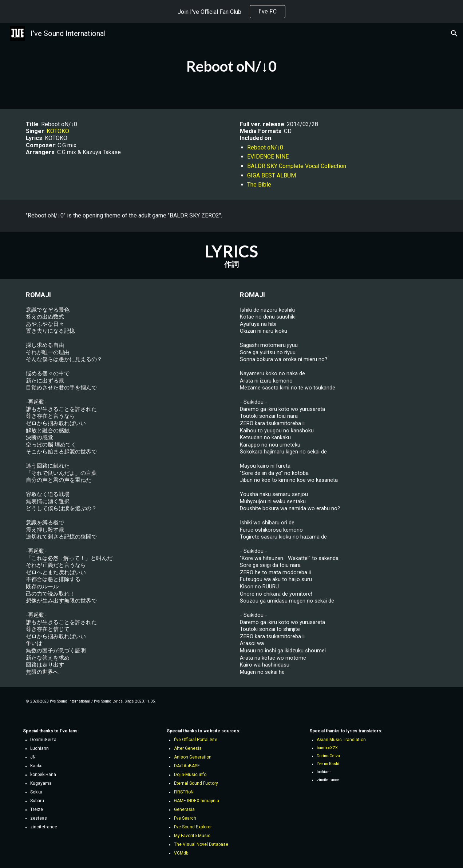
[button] (454, 33)
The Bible (259, 185)
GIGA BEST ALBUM (272, 175)
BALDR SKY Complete (276, 166)
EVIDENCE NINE (268, 157)
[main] (232, 66)
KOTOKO (58, 131)
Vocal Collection (326, 166)
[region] (231, 12)
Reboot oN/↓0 (265, 147)
